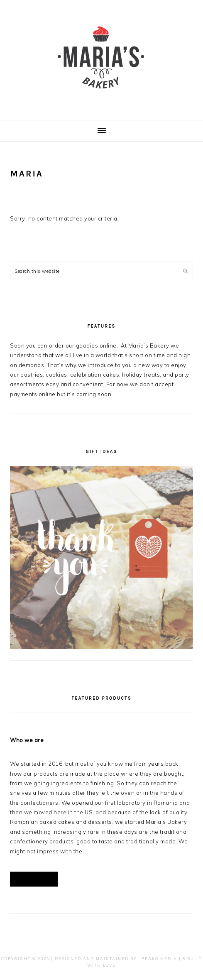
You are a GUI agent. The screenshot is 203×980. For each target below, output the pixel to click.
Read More (34, 879)
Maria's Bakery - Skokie (102, 58)
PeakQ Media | (161, 959)
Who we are (27, 740)
